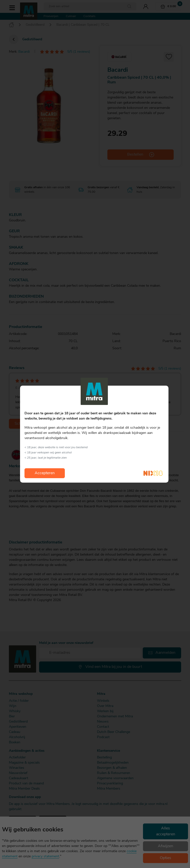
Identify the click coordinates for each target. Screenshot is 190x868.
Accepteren (45, 473)
